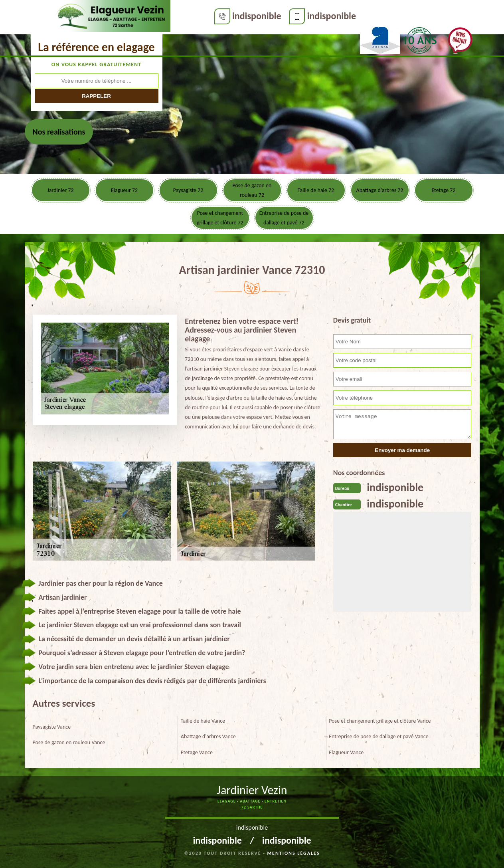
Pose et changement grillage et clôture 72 (220, 218)
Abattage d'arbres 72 (380, 190)
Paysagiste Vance (52, 727)
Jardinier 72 (60, 190)
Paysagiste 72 (188, 190)
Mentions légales (294, 853)
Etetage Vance (197, 752)
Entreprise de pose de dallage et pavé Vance (379, 736)
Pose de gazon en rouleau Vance (69, 742)
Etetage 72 (443, 190)
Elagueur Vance (346, 752)
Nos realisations (59, 132)
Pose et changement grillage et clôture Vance (380, 721)
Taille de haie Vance (203, 721)
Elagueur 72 (124, 190)
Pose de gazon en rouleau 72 (252, 190)
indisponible (206, 16)
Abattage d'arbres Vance (208, 736)
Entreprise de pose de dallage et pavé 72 (284, 218)
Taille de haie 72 (316, 190)
